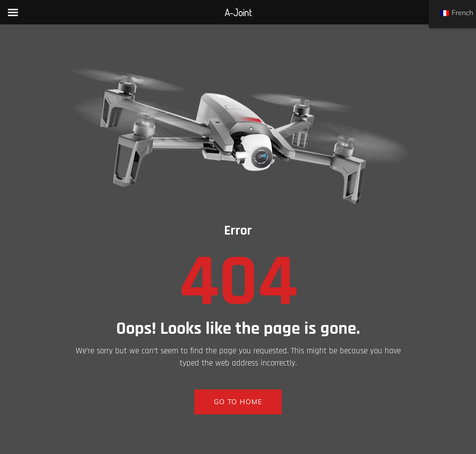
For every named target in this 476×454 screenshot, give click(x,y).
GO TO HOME (238, 402)
